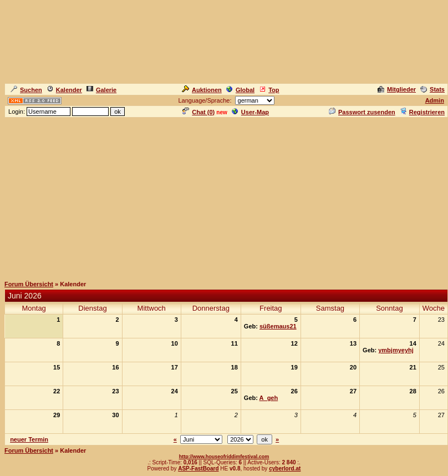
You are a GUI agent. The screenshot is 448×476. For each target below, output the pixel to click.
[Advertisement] (224, 196)
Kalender (64, 90)
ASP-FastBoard (198, 469)
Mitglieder (397, 89)
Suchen (26, 90)
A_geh (269, 398)
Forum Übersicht (29, 284)
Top (269, 90)
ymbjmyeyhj (396, 350)
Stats (432, 89)
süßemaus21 (278, 326)
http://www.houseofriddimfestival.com (224, 457)
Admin (435, 100)
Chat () (198, 112)
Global (240, 90)
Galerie (101, 90)
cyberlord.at (285, 469)
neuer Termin (29, 439)
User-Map (250, 112)
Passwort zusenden (362, 112)
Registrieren (422, 112)
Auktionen (202, 90)
